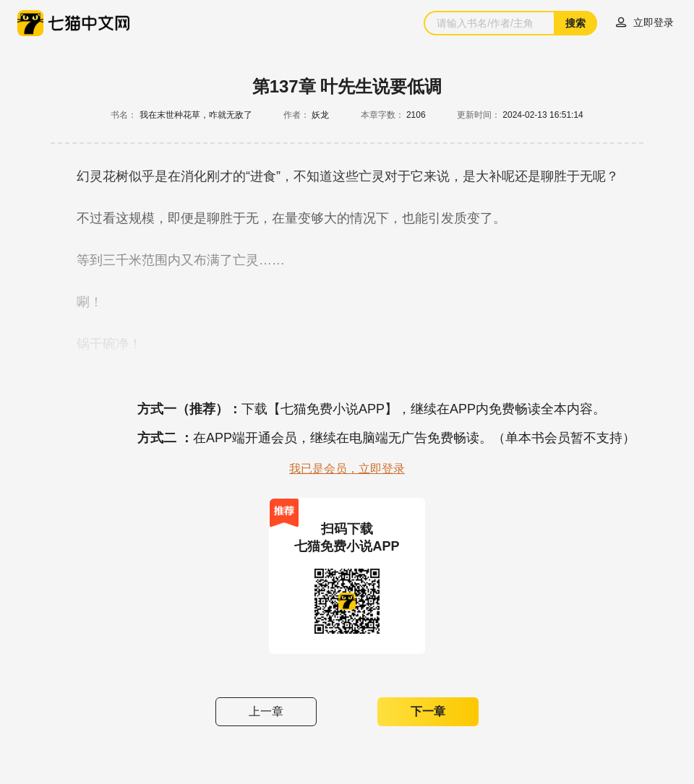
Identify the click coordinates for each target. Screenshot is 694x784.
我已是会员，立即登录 (347, 469)
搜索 (575, 23)
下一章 (428, 711)
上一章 (266, 711)
